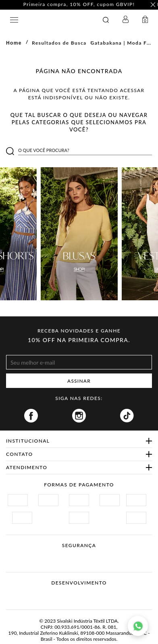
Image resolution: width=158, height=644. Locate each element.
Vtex (64, 595)
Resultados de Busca (59, 43)
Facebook (31, 416)
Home (14, 43)
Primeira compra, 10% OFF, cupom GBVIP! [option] (79, 5)
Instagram (79, 416)
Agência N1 (94, 595)
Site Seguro (25, 555)
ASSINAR (79, 381)
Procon (89, 555)
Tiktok (127, 416)
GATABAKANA (51, 20)
